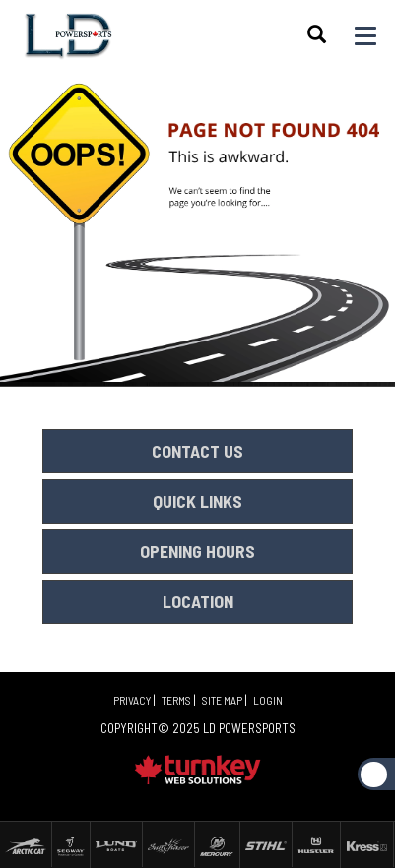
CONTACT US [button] (197, 451)
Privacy (132, 700)
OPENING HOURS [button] (197, 551)
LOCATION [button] (198, 601)
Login (268, 700)
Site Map (222, 700)
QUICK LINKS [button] (197, 501)
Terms (176, 700)
